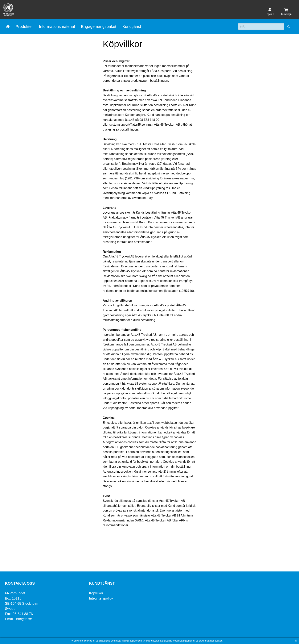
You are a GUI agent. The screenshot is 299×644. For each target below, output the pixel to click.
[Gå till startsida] (8, 27)
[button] (289, 26)
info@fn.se (24, 619)
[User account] (270, 12)
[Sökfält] (261, 26)
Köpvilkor (96, 593)
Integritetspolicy (101, 598)
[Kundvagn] (286, 12)
